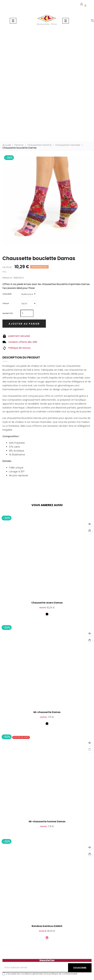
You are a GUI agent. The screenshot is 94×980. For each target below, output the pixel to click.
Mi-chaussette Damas (47, 712)
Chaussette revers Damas (47, 603)
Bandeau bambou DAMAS (47, 926)
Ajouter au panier (24, 324)
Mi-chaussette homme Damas (47, 821)
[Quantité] (27, 313)
